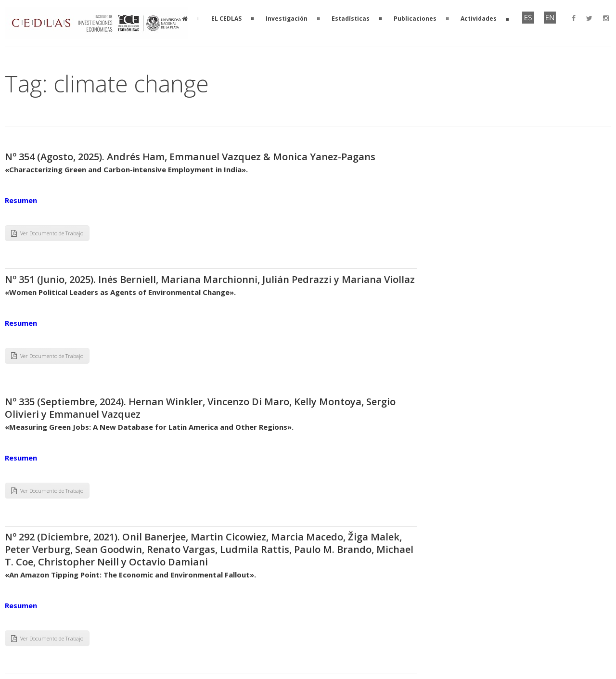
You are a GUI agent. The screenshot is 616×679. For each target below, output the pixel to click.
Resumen (21, 200)
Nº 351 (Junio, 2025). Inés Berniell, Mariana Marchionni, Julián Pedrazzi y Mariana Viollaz (210, 279)
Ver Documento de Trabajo (47, 233)
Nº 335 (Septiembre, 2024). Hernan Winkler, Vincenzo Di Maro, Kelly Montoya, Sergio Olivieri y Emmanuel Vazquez (200, 408)
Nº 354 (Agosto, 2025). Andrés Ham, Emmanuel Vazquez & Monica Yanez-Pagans (190, 157)
